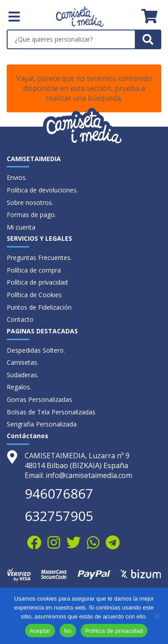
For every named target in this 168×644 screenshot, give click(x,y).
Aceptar (40, 631)
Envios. (17, 177)
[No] (157, 616)
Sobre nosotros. (30, 203)
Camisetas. (23, 362)
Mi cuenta (21, 227)
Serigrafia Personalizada (42, 424)
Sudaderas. (23, 375)
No (68, 631)
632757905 (59, 516)
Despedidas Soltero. (36, 350)
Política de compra (34, 270)
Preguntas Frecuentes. (39, 258)
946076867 (59, 493)
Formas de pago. (31, 215)
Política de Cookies (34, 295)
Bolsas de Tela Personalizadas (51, 412)
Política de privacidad (37, 282)
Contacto (20, 319)
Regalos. (19, 387)
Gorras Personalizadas (39, 399)
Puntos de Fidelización (39, 307)
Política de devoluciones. (42, 190)
